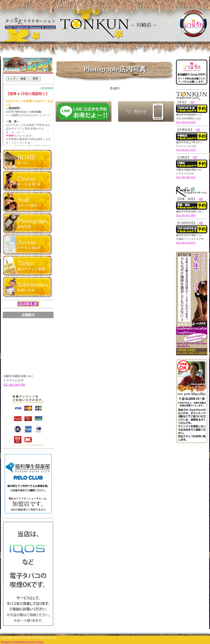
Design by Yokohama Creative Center (22, 642)
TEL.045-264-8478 (186, 243)
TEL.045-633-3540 (186, 122)
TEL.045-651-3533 (186, 150)
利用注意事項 (28, 304)
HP (192, 102)
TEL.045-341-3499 (186, 215)
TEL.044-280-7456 (186, 177)
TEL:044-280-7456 (14, 385)
